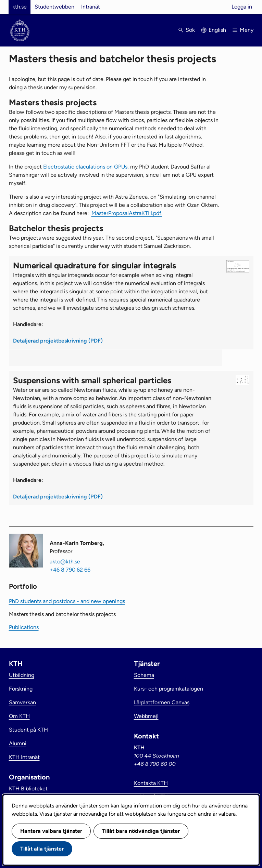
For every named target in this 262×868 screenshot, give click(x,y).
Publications (24, 627)
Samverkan (22, 702)
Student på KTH (28, 730)
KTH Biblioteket (28, 789)
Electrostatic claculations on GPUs (85, 167)
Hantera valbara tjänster (51, 831)
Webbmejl (146, 716)
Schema (144, 675)
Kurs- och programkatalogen (169, 689)
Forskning (21, 689)
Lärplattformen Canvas (162, 702)
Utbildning (22, 675)
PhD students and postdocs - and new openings (67, 601)
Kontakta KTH (151, 783)
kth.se (20, 7)
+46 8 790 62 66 (70, 570)
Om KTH (19, 716)
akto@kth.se (65, 562)
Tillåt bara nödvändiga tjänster (141, 831)
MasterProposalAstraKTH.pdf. (127, 213)
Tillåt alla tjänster (42, 849)
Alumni (18, 743)
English (217, 30)
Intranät (91, 7)
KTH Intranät (24, 757)
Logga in (242, 7)
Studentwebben (54, 7)
